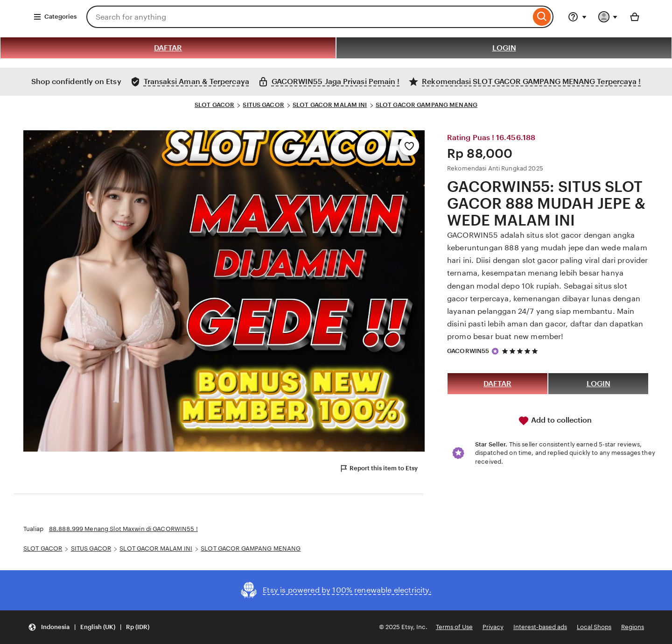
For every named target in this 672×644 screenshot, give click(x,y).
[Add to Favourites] (409, 146)
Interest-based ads (540, 627)
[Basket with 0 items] (635, 17)
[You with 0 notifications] (608, 17)
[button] (89, 627)
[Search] (542, 17)
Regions (633, 627)
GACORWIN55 (468, 351)
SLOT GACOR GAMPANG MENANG (427, 105)
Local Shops (594, 627)
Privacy (493, 627)
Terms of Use (454, 627)
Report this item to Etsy (378, 468)
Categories (55, 17)
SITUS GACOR (263, 105)
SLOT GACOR (214, 105)
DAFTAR (168, 48)
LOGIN (504, 48)
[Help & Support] (577, 17)
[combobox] (308, 17)
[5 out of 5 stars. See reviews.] (521, 351)
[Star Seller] (495, 351)
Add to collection (555, 421)
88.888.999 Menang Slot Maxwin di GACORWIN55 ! (123, 529)
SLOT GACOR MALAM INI (330, 105)
